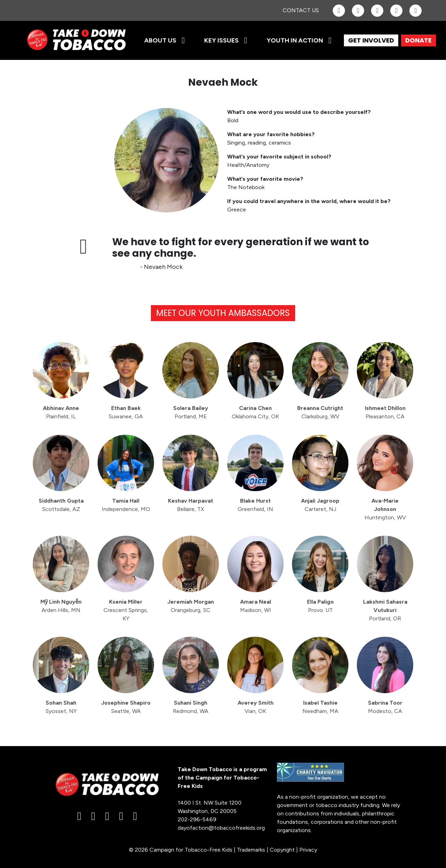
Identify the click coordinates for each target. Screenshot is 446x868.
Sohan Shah (61, 707)
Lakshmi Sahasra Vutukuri (385, 610)
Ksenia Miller (126, 610)
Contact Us (301, 10)
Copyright (282, 850)
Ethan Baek (126, 412)
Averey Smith (256, 707)
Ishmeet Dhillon (385, 412)
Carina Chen (255, 412)
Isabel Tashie (320, 707)
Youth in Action (295, 40)
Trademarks (251, 850)
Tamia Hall (126, 505)
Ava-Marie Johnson (385, 509)
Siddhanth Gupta (61, 505)
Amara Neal (256, 606)
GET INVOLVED (371, 40)
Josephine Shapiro (126, 707)
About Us (160, 40)
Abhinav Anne (61, 412)
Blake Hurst (255, 505)
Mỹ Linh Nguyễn (61, 606)
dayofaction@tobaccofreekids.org (221, 828)
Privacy (308, 850)
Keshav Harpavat (191, 505)
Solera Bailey (191, 412)
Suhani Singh (191, 707)
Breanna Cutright (320, 412)
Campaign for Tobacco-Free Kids (191, 850)
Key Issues (221, 40)
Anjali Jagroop (320, 505)
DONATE (418, 40)
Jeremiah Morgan (191, 606)
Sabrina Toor (385, 707)
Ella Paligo (320, 606)
